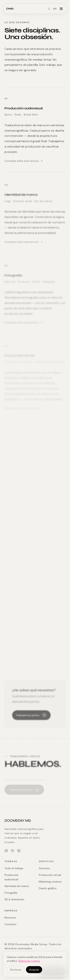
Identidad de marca (17, 886)
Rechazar (16, 970)
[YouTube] (13, 851)
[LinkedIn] (19, 851)
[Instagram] (6, 851)
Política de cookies (29, 961)
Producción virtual (50, 875)
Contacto (10, 924)
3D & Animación (14, 899)
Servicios (44, 868)
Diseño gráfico (48, 888)
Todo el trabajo (14, 868)
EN (55, 9)
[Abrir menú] (61, 9)
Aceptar (34, 970)
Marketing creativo (50, 882)
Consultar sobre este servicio (24, 161)
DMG (10, 9)
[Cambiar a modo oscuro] (49, 9)
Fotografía (11, 893)
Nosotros (10, 918)
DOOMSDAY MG (18, 821)
